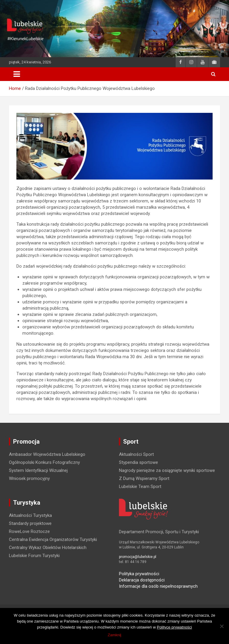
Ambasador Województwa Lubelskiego (47, 454)
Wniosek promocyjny (29, 478)
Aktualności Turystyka (30, 515)
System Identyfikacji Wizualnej (38, 470)
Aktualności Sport (136, 454)
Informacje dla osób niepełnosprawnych (158, 586)
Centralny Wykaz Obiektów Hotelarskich (48, 548)
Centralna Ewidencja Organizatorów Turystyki (53, 539)
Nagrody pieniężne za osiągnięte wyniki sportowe (167, 470)
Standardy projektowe (30, 523)
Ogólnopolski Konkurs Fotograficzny (44, 462)
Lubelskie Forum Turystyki (34, 556)
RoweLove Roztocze (29, 531)
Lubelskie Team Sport (140, 486)
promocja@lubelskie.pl (138, 557)
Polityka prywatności (139, 574)
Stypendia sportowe (139, 462)
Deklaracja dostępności (142, 580)
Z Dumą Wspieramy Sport (144, 478)
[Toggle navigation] (17, 74)
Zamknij (114, 635)
